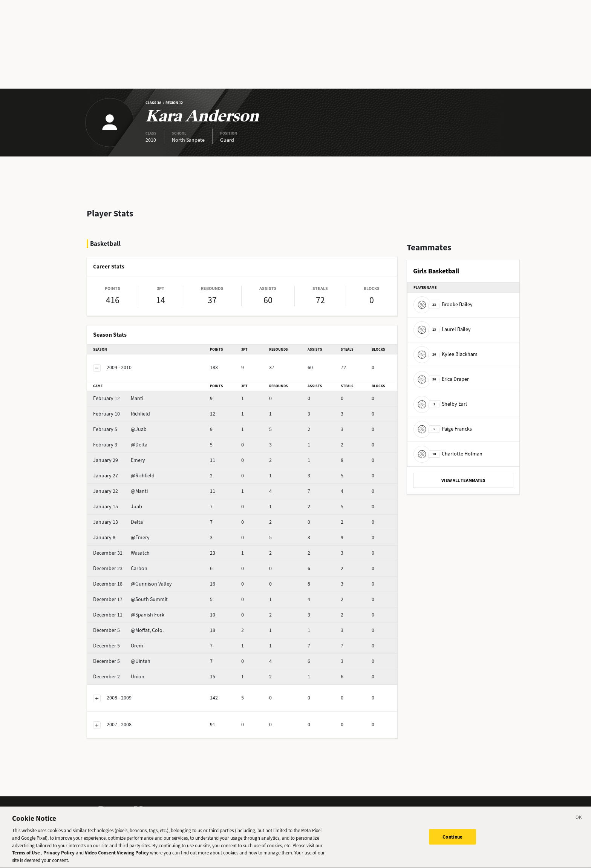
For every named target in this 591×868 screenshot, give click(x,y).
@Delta (120, 445)
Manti (118, 398)
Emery (119, 460)
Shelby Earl (440, 404)
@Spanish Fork (129, 615)
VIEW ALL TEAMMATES (463, 480)
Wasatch (121, 553)
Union (119, 677)
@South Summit (130, 599)
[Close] (579, 824)
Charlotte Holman (448, 454)
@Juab (120, 429)
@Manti (120, 491)
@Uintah (122, 661)
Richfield (122, 414)
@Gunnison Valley (132, 584)
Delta (118, 522)
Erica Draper (441, 379)
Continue (452, 841)
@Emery (121, 538)
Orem (118, 646)
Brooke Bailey (443, 304)
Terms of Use (26, 858)
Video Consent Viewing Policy (117, 858)
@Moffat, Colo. (128, 630)
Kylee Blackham (446, 354)
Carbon (120, 568)
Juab (118, 507)
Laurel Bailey (442, 329)
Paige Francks (443, 429)
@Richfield (124, 476)
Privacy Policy (59, 858)
